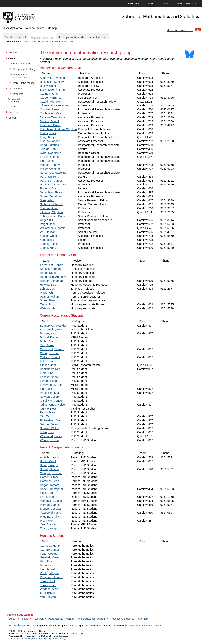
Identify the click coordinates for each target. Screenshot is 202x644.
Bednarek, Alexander (53, 326)
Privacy (48, 639)
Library (134, 3)
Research (43, 42)
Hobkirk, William (50, 369)
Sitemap (52, 28)
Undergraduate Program (92, 619)
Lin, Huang (47, 161)
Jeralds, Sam (48, 149)
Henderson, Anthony (53, 277)
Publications (15, 88)
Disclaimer (37, 639)
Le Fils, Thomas (50, 157)
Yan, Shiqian (48, 597)
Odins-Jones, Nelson (53, 405)
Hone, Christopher (52, 489)
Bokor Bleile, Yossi (52, 330)
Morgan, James (50, 505)
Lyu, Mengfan (49, 497)
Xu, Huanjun (48, 593)
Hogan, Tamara (50, 485)
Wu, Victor (47, 521)
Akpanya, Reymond (52, 78)
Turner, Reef (48, 585)
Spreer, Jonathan (51, 196)
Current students (158, 3)
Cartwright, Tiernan (52, 349)
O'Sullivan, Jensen (52, 401)
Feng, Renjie (48, 137)
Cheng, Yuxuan (50, 353)
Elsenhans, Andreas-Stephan (58, 129)
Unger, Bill (47, 220)
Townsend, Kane (50, 513)
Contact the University (20, 639)
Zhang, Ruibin (49, 244)
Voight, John (48, 224)
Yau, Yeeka (47, 240)
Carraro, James (50, 550)
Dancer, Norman (50, 269)
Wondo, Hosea (49, 440)
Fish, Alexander (50, 141)
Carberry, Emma (50, 98)
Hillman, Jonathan (51, 281)
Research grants (22, 64)
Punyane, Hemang (52, 577)
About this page (19, 625)
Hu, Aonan (47, 565)
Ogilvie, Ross (48, 409)
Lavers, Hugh (49, 381)
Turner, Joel (47, 581)
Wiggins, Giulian (50, 517)
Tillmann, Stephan (51, 212)
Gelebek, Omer (50, 557)
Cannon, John (49, 94)
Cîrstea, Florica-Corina (54, 105)
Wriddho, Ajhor (49, 589)
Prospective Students (122, 619)
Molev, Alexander (51, 169)
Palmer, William (50, 297)
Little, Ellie (47, 493)
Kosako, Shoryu (50, 377)
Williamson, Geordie (53, 228)
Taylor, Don (47, 304)
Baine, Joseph (49, 465)
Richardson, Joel (51, 420)
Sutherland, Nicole (52, 204)
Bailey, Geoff (48, 86)
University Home (12, 28)
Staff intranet (187, 3)
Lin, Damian (48, 389)
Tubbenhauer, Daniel (53, 216)
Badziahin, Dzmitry (52, 82)
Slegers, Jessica (50, 509)
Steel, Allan (47, 200)
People (24, 619)
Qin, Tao (45, 416)
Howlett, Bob (48, 285)
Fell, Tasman (48, 361)
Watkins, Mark (49, 308)
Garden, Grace (49, 477)
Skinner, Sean (49, 424)
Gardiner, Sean (50, 481)
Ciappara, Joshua (51, 473)
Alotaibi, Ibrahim (50, 457)
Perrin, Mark (48, 412)
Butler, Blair (47, 341)
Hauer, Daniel (49, 273)
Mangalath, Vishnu (52, 501)
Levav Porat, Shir (51, 385)
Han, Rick (46, 561)
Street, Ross (48, 300)
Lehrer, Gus (47, 289)
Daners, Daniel (49, 121)
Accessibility (59, 639)
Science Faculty (34, 28)
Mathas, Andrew (50, 165)
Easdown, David (50, 125)
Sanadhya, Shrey (51, 192)
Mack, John (47, 293)
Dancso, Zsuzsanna (53, 117)
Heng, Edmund (50, 145)
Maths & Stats (30, 42)
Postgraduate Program (61, 619)
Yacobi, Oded (49, 236)
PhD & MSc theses (24, 83)
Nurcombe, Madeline (53, 173)
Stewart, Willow (50, 428)
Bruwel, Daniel (49, 337)
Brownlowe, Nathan (52, 90)
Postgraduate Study (24, 69)
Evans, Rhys (48, 133)
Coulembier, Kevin (52, 113)
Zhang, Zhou (48, 248)
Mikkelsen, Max (50, 393)
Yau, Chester (48, 524)
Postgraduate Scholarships (21, 76)
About (13, 619)
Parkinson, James (51, 181)
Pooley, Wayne (49, 573)
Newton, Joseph (50, 397)
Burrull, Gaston (50, 469)
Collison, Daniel (50, 357)
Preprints (18, 94)
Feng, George (49, 554)
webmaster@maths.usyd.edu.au (144, 626)
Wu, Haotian (48, 232)
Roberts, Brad (49, 188)
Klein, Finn (47, 373)
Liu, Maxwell (48, 569)
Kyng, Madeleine (51, 153)
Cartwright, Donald (52, 265)
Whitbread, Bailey (51, 436)
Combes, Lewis (50, 109)
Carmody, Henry (50, 546)
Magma (13, 107)
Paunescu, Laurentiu (53, 185)
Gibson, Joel (48, 365)
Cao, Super (47, 345)
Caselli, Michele (50, 102)
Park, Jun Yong (50, 177)
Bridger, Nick (48, 333)
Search (13, 118)
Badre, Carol (48, 461)
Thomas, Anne (49, 208)
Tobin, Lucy (47, 432)
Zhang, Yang (48, 528)
